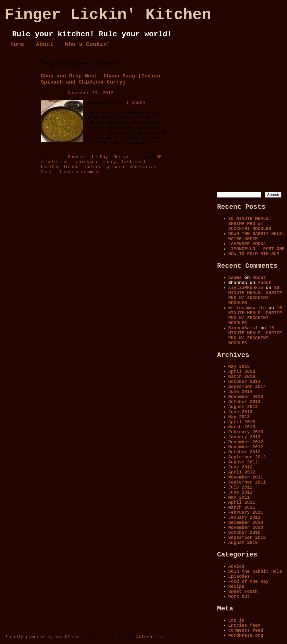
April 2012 (242, 472)
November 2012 (246, 447)
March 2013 (242, 427)
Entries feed (244, 626)
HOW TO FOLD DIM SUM (254, 254)
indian (92, 167)
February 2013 (246, 432)
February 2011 (246, 513)
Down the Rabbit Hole (255, 572)
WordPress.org (246, 636)
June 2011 (240, 493)
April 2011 (242, 503)
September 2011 (247, 482)
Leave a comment (80, 172)
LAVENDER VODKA (247, 244)
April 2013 (242, 422)
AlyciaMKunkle (246, 288)
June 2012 (240, 467)
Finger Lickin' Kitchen (108, 15)
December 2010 (246, 523)
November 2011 (246, 477)
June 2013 (240, 412)
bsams (235, 278)
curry (109, 162)
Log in (236, 621)
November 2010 (246, 528)
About (44, 44)
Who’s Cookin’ (88, 44)
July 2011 (240, 487)
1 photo (136, 103)
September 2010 (247, 538)
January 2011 (244, 518)
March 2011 (242, 508)
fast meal (133, 162)
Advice (236, 567)
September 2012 (247, 457)
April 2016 (242, 372)
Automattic (149, 637)
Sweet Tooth (243, 592)
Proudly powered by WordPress (42, 637)
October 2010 (244, 533)
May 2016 (239, 367)
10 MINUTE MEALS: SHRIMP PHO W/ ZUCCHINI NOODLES (250, 224)
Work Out (239, 597)
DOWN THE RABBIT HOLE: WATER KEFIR (257, 236)
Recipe (121, 157)
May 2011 (239, 498)
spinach (115, 167)
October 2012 (244, 452)
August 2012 (243, 462)
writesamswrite (247, 308)
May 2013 (239, 417)
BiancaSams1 (243, 328)
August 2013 (243, 407)
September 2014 (247, 387)
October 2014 (244, 382)
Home (17, 44)
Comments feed (246, 631)
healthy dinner (60, 167)
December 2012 (246, 442)
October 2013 (244, 402)
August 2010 (243, 543)
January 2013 (244, 437)
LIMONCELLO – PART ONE (257, 249)
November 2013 (246, 397)
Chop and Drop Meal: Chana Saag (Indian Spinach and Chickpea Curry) (101, 79)
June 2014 (240, 392)
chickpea (87, 162)
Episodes (239, 577)
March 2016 (242, 377)
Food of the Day (88, 157)
